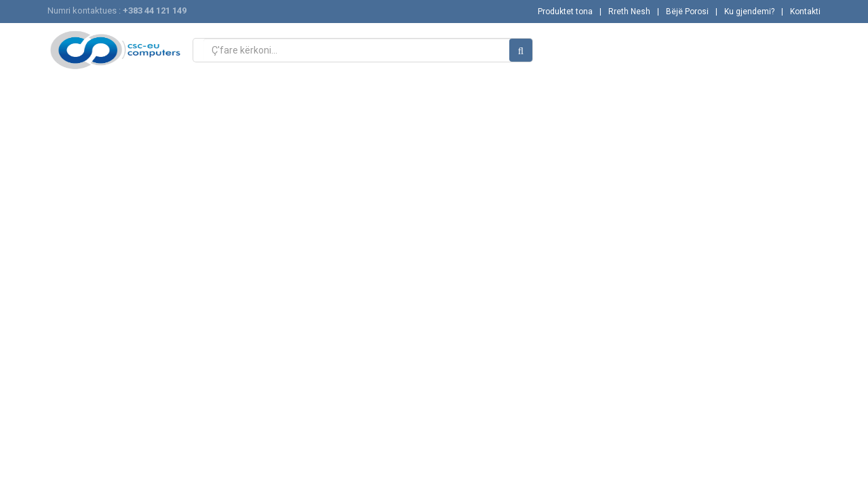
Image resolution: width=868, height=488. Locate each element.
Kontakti (805, 12)
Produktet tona (565, 12)
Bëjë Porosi (687, 12)
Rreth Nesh (629, 12)
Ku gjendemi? (749, 12)
